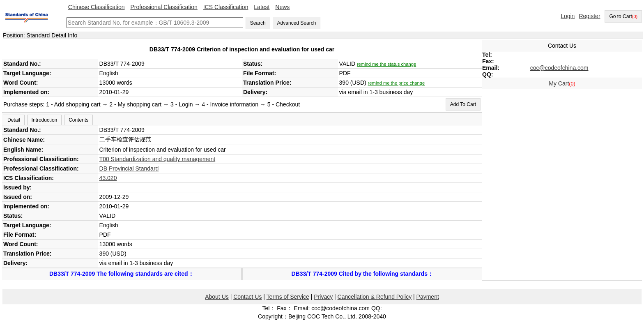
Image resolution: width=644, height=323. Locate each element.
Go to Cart (623, 16)
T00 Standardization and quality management (158, 159)
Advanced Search (297, 23)
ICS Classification (226, 7)
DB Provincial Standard (129, 168)
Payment (428, 297)
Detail (14, 120)
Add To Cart (463, 104)
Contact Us (247, 297)
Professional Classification (164, 7)
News (282, 7)
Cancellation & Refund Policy (375, 297)
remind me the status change (386, 64)
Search (258, 23)
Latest (262, 7)
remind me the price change (397, 83)
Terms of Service (288, 297)
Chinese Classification (97, 7)
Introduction (45, 120)
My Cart (562, 83)
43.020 (108, 178)
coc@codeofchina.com (559, 68)
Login (568, 16)
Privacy (323, 297)
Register (589, 16)
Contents (78, 120)
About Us (217, 297)
